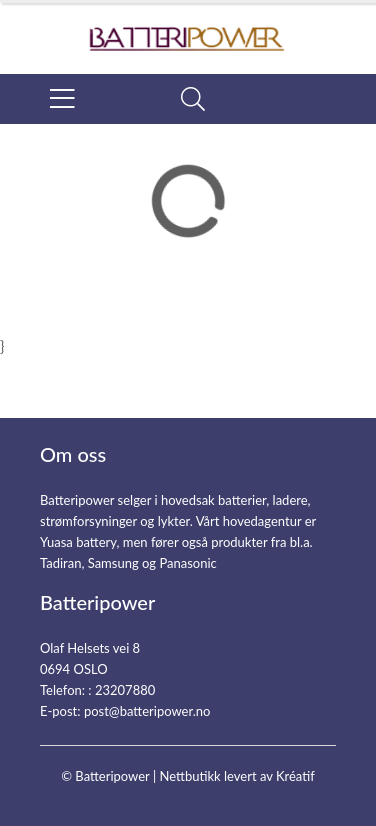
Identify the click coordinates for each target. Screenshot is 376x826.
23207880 (125, 690)
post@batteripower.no (147, 711)
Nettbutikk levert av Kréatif (236, 776)
